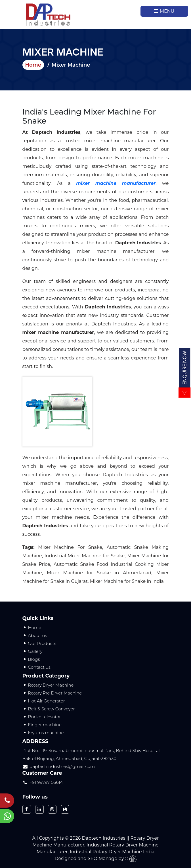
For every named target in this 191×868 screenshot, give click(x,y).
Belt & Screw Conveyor (52, 709)
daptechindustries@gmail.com (62, 766)
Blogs (34, 659)
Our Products (42, 643)
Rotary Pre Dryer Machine (55, 693)
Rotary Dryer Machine (51, 685)
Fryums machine (46, 733)
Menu (164, 11)
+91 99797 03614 (46, 782)
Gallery (35, 651)
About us (38, 635)
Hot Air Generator (47, 701)
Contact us (39, 667)
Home (33, 65)
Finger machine (45, 725)
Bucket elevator (45, 717)
